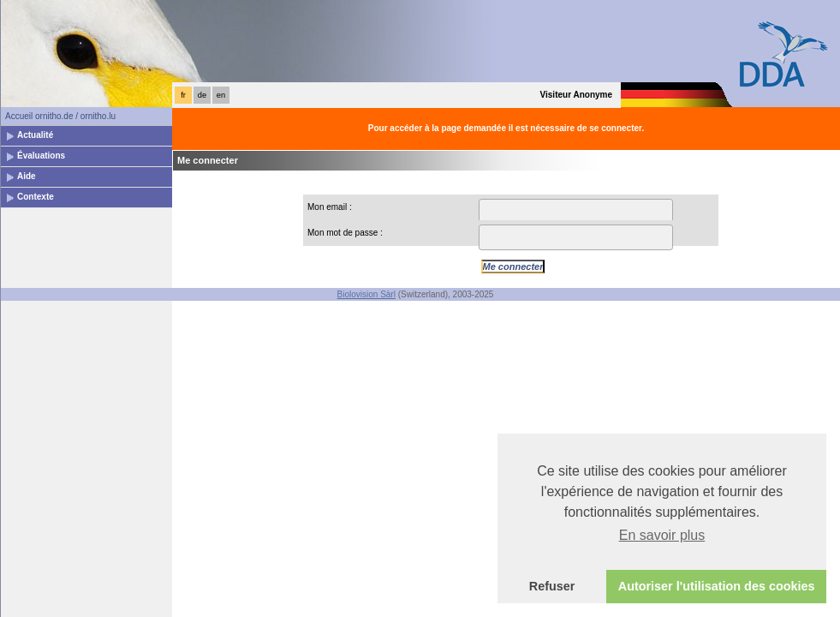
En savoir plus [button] (662, 535)
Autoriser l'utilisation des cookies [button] (717, 586)
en (221, 95)
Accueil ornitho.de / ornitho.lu (60, 116)
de (202, 95)
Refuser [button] (552, 586)
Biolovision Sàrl (366, 294)
